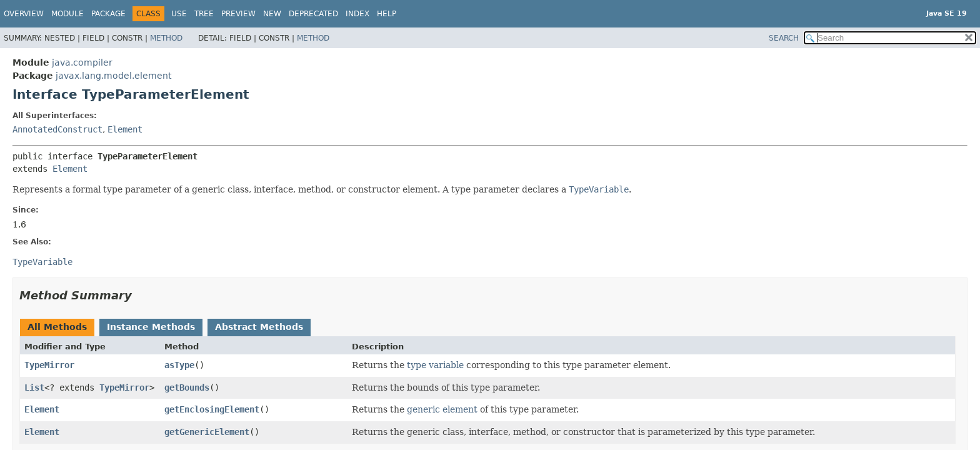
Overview (24, 14)
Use (179, 14)
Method (166, 38)
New (272, 14)
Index (357, 14)
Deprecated (313, 14)
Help (387, 14)
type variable (435, 365)
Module (67, 14)
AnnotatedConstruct (57, 129)
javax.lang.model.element (113, 76)
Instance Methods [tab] (151, 327)
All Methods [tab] (57, 327)
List (34, 387)
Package (108, 14)
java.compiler (82, 62)
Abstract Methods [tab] (259, 327)
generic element (442, 409)
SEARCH (784, 38)
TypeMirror (49, 365)
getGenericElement (207, 432)
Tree (204, 14)
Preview (238, 14)
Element (125, 129)
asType (179, 365)
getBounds (187, 387)
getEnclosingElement (212, 409)
